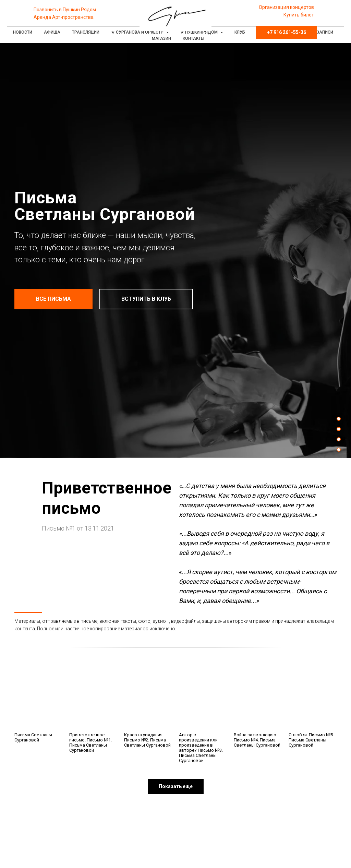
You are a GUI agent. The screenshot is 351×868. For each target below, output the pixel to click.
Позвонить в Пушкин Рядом (65, 10)
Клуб (240, 32)
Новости (23, 32)
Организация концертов (286, 7)
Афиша (52, 32)
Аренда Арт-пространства (64, 17)
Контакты (193, 38)
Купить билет (299, 15)
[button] (176, 787)
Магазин (161, 38)
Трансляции (86, 32)
